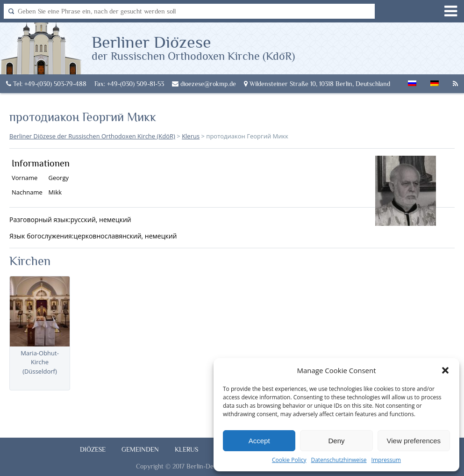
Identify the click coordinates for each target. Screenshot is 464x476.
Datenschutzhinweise (339, 460)
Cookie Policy (289, 460)
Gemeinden (140, 449)
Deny (336, 441)
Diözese (93, 449)
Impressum (386, 460)
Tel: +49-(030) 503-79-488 (46, 84)
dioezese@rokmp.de (204, 84)
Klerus (186, 449)
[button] (445, 370)
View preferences (414, 441)
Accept (259, 441)
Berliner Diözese (193, 47)
